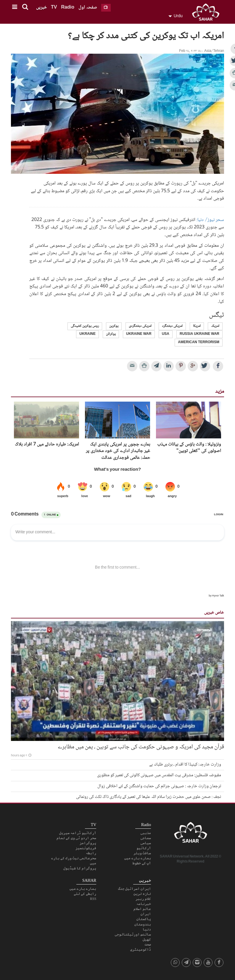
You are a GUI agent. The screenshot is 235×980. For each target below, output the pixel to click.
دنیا (147, 929)
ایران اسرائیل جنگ (135, 889)
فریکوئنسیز (86, 848)
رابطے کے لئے (85, 894)
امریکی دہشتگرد (172, 326)
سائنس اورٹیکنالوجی (133, 934)
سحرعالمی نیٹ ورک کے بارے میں (74, 861)
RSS (93, 899)
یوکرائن (111, 334)
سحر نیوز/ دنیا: (210, 220)
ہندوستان (143, 924)
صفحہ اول (88, 8)
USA (166, 334)
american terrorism (199, 342)
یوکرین (114, 326)
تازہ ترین (142, 894)
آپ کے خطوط (142, 863)
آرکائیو (144, 848)
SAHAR (208, 13)
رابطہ (91, 853)
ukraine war (139, 334)
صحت (148, 944)
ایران (146, 914)
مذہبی (146, 833)
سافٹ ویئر (142, 853)
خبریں (41, 8)
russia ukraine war (199, 334)
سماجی (146, 838)
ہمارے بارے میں (138, 858)
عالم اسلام (142, 909)
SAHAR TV (191, 834)
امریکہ (215, 326)
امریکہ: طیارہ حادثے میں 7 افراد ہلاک (47, 445)
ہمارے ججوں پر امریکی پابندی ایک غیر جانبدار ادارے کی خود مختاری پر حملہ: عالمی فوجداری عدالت (118, 451)
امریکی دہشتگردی (140, 326)
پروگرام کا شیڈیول (80, 868)
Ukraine (87, 334)
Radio (67, 8)
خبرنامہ (144, 904)
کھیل (147, 939)
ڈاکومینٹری (141, 949)
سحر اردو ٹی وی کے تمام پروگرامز (76, 840)
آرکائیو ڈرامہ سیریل (78, 833)
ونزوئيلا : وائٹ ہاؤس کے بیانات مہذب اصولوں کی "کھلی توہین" (189, 448)
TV (54, 8)
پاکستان (144, 919)
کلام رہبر (143, 899)
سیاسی (146, 843)
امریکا (197, 326)
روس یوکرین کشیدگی (85, 326)
